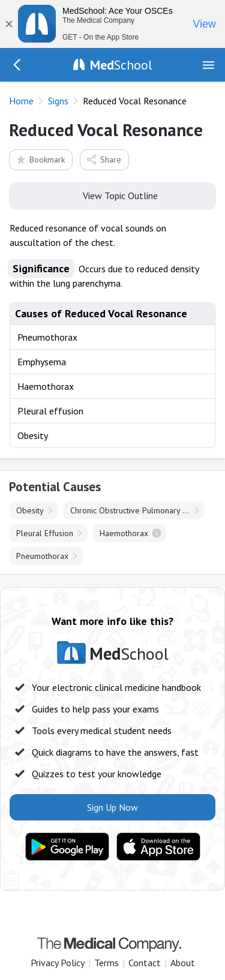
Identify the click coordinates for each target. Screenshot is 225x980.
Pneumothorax (42, 556)
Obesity (30, 510)
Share (103, 159)
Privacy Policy (58, 963)
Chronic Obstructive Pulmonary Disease (137, 510)
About (183, 963)
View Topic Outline (112, 195)
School (121, 65)
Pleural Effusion (45, 533)
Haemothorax (124, 533)
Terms (106, 963)
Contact (145, 963)
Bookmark (40, 159)
